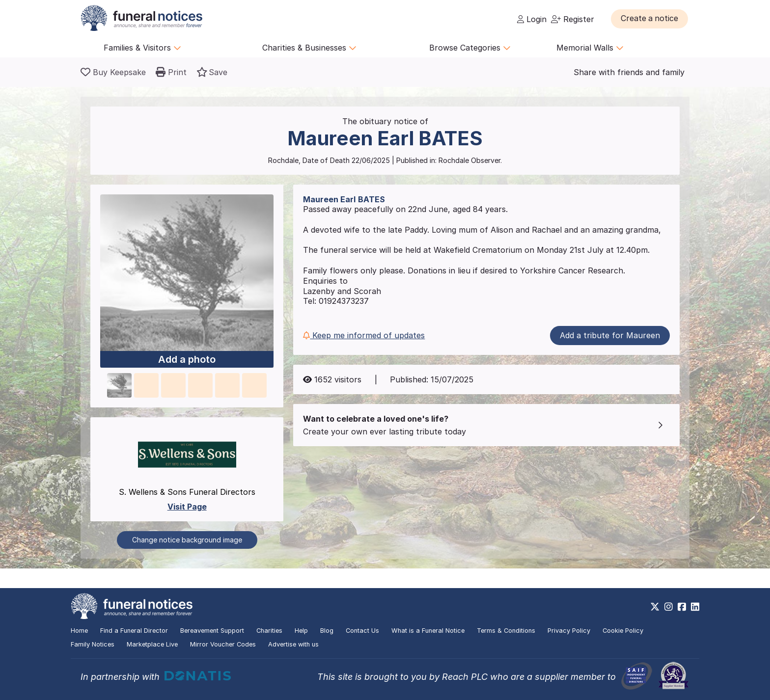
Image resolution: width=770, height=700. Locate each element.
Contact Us (362, 631)
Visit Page (187, 507)
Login (532, 19)
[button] (650, 19)
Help (301, 631)
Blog (327, 631)
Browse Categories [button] (470, 48)
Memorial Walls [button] (590, 48)
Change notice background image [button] (187, 540)
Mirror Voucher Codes (223, 644)
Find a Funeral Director (134, 631)
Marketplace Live (152, 644)
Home (79, 631)
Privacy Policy (569, 631)
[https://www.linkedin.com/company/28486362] (695, 607)
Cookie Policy (623, 631)
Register (573, 19)
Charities (269, 631)
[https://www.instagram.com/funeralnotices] (669, 607)
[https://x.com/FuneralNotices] (655, 607)
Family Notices (93, 644)
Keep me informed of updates (364, 335)
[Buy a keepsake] (113, 72)
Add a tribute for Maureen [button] (610, 335)
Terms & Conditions (506, 631)
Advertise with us (293, 644)
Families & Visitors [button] (142, 48)
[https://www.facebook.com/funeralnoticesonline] (682, 607)
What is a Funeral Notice (428, 631)
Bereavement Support (212, 631)
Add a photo (187, 360)
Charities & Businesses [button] (309, 48)
